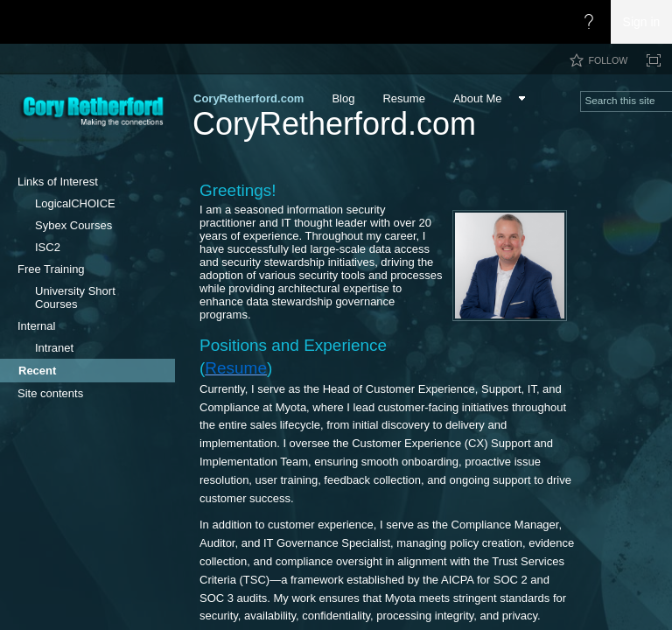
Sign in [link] (642, 22)
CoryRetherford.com (334, 124)
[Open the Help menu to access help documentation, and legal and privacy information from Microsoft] (589, 22)
